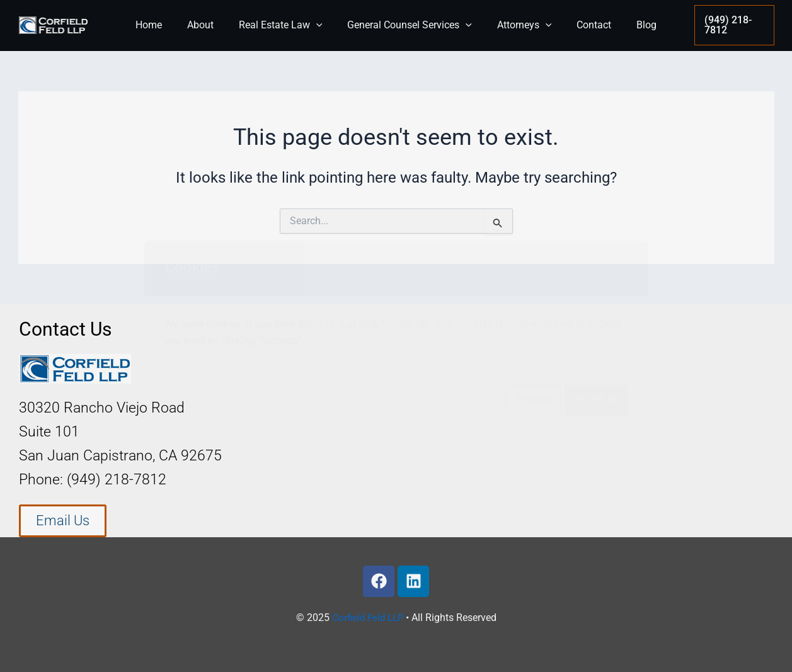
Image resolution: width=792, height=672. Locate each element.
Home (164, 25)
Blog (631, 25)
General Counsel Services (410, 25)
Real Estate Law (286, 25)
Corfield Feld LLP (367, 618)
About (210, 25)
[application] (321, 25)
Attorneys (519, 25)
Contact (584, 25)
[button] (729, 25)
